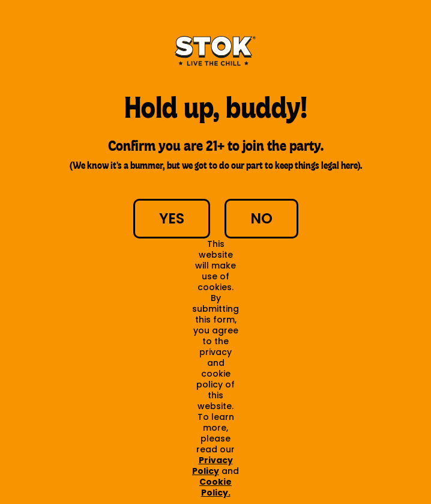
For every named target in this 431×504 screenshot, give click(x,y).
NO (261, 218)
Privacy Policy (212, 466)
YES (172, 218)
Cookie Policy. (216, 487)
